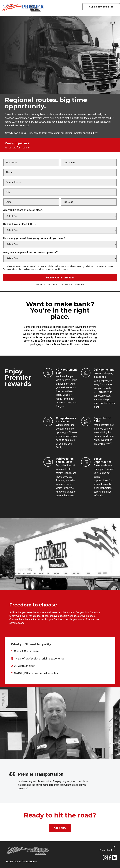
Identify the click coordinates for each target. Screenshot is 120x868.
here (36, 133)
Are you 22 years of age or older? (23, 210)
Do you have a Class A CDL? (20, 224)
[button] (114, 847)
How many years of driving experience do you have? (34, 238)
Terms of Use (78, 284)
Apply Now (60, 828)
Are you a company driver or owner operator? (30, 252)
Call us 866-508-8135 (101, 7)
